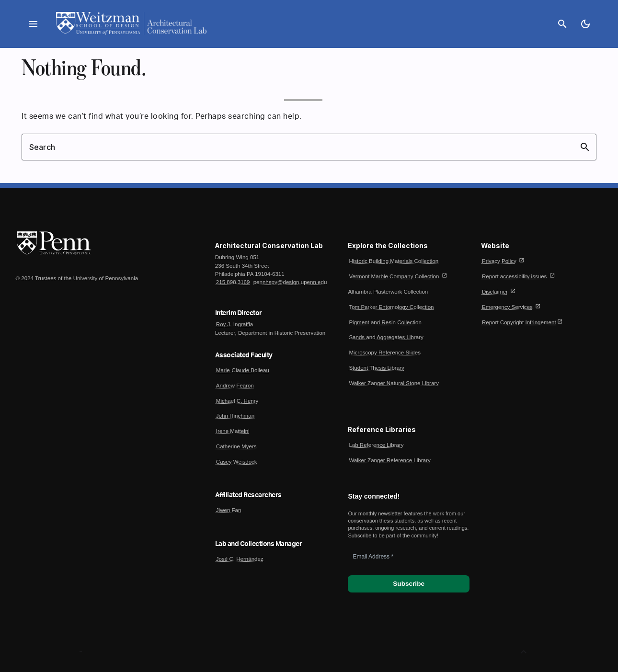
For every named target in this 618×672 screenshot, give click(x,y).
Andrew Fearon (235, 386)
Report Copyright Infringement (519, 322)
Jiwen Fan (229, 510)
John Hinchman (235, 416)
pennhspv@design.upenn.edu (290, 282)
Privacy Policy (499, 261)
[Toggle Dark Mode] (585, 24)
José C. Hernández (240, 559)
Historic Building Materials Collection (394, 261)
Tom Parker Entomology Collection (391, 307)
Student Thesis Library (376, 368)
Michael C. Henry (237, 401)
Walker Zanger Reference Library (389, 460)
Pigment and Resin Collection (385, 322)
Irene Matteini (233, 431)
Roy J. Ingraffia (235, 324)
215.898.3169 (233, 282)
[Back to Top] (524, 652)
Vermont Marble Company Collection (394, 276)
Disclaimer (495, 292)
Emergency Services (507, 307)
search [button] (585, 147)
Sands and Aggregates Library (386, 337)
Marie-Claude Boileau (243, 370)
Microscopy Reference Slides (385, 353)
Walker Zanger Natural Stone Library (394, 383)
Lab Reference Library (376, 445)
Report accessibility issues (514, 276)
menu (33, 24)
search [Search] (562, 24)
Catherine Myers (236, 446)
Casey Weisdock (237, 462)
